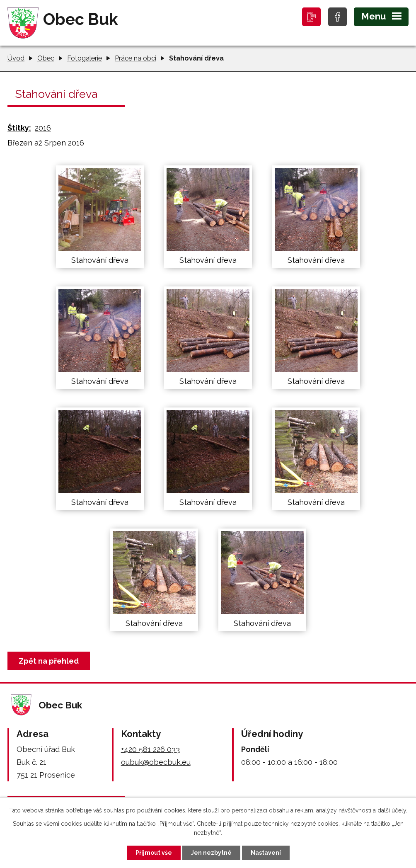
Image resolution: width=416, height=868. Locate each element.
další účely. (392, 810)
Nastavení (266, 853)
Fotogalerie (85, 58)
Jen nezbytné (211, 853)
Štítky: (19, 128)
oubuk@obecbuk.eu (156, 762)
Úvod (16, 58)
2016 (43, 128)
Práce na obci (135, 58)
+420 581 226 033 (150, 749)
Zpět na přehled (49, 661)
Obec (46, 58)
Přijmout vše (154, 853)
